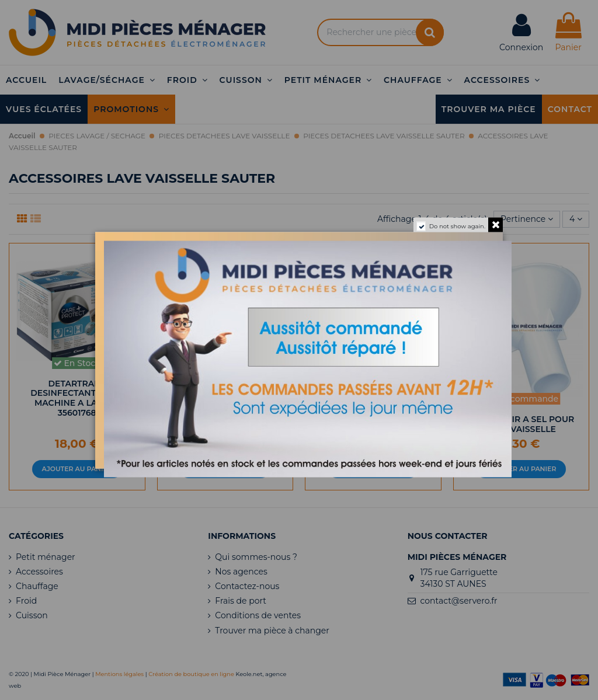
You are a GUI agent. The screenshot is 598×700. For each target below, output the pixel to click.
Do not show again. (457, 226)
